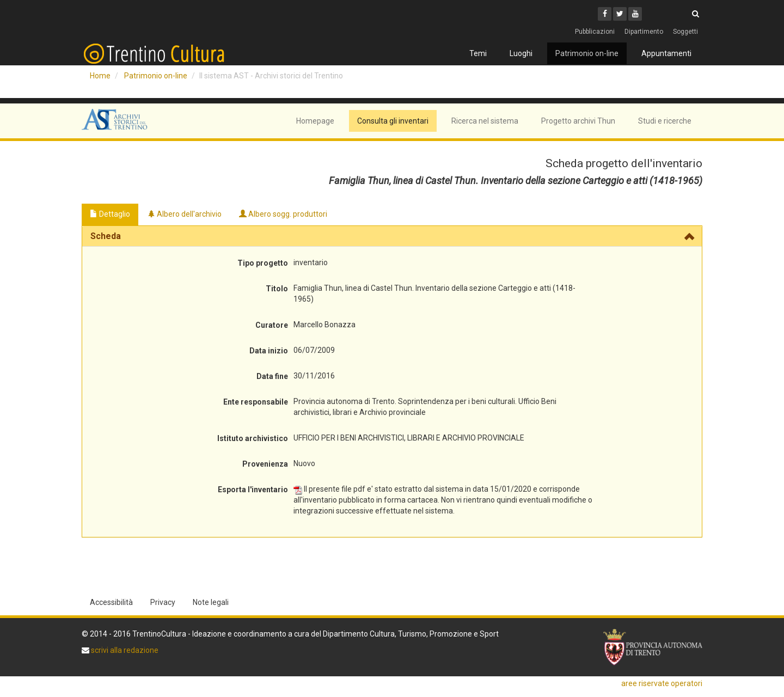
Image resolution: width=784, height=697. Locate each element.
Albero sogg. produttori (283, 214)
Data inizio (269, 351)
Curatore (272, 325)
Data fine (272, 376)
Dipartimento (644, 32)
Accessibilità (111, 602)
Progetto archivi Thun (578, 121)
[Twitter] (620, 14)
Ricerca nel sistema (485, 121)
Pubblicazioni (595, 32)
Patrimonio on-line (587, 53)
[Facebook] (605, 14)
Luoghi (521, 53)
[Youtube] (635, 14)
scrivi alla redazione (124, 650)
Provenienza (265, 464)
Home (100, 76)
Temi (478, 53)
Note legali (211, 602)
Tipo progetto (263, 263)
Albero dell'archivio (185, 214)
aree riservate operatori (662, 683)
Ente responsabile (256, 402)
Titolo (277, 289)
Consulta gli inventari (393, 121)
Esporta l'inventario (253, 490)
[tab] (392, 236)
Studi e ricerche (665, 121)
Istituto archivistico (253, 438)
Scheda (106, 236)
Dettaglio (110, 214)
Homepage (315, 121)
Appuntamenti (666, 53)
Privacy (163, 602)
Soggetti (685, 32)
